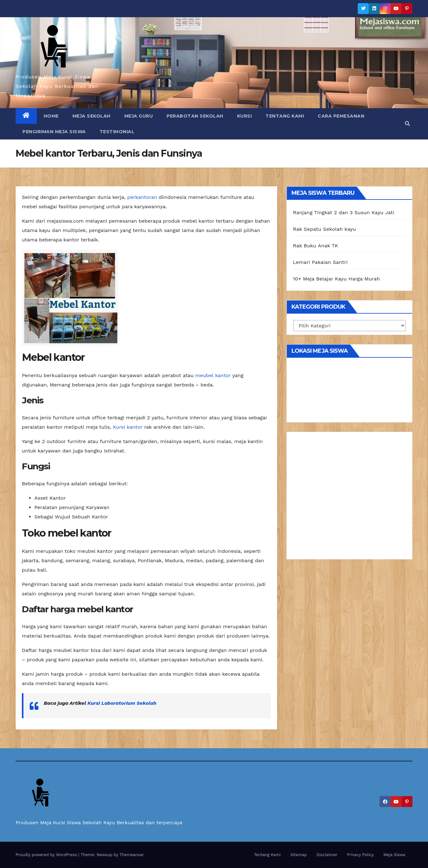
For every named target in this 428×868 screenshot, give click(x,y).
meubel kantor (213, 375)
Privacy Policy (360, 855)
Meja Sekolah (92, 116)
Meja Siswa (394, 855)
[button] (407, 124)
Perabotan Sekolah (195, 116)
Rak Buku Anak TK (316, 246)
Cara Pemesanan (341, 116)
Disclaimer (327, 855)
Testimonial (117, 132)
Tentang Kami (285, 116)
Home (51, 116)
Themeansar (132, 855)
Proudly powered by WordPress (47, 855)
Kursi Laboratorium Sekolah (122, 703)
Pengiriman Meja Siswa (54, 132)
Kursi (245, 116)
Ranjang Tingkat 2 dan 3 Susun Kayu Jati (344, 212)
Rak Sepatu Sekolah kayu (325, 229)
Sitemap (299, 855)
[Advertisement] (349, 498)
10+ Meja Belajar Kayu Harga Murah (336, 279)
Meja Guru (139, 116)
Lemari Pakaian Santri (320, 262)
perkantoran (142, 197)
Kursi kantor (128, 427)
